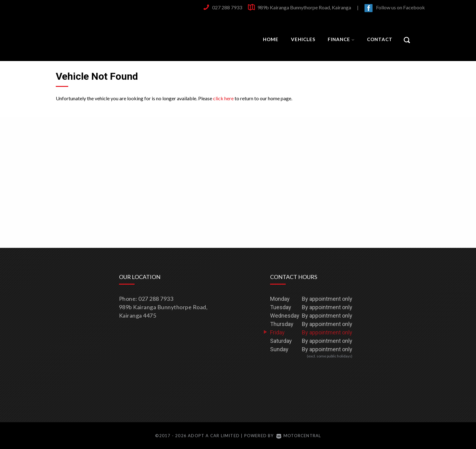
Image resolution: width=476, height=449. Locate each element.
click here (223, 98)
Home (271, 39)
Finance (341, 39)
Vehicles (303, 39)
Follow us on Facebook (400, 7)
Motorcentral (299, 436)
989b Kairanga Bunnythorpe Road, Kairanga (304, 7)
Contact (380, 39)
